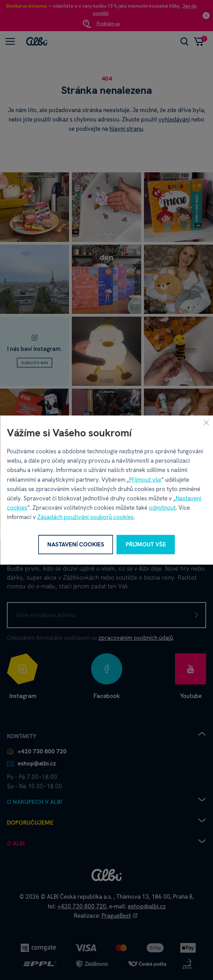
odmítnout (162, 508)
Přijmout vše (145, 479)
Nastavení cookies (76, 544)
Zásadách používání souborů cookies (85, 517)
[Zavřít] (206, 423)
